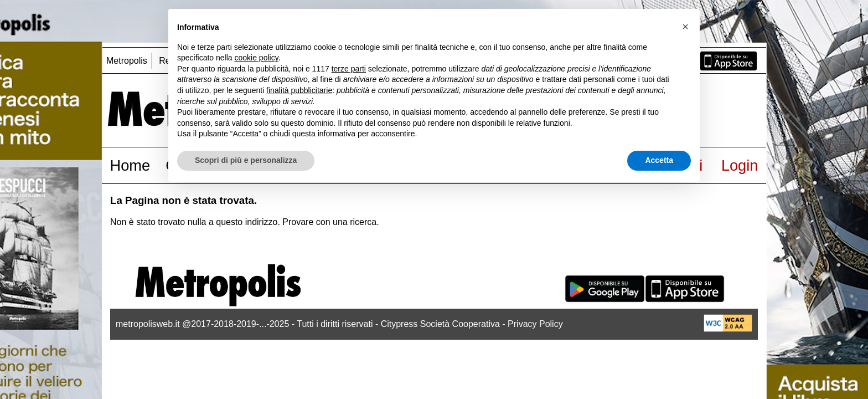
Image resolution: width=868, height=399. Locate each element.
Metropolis (127, 61)
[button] (685, 27)
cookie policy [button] (257, 58)
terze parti (349, 69)
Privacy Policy (535, 324)
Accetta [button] (659, 160)
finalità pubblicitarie (299, 90)
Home (130, 165)
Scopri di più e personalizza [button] (246, 160)
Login (740, 165)
